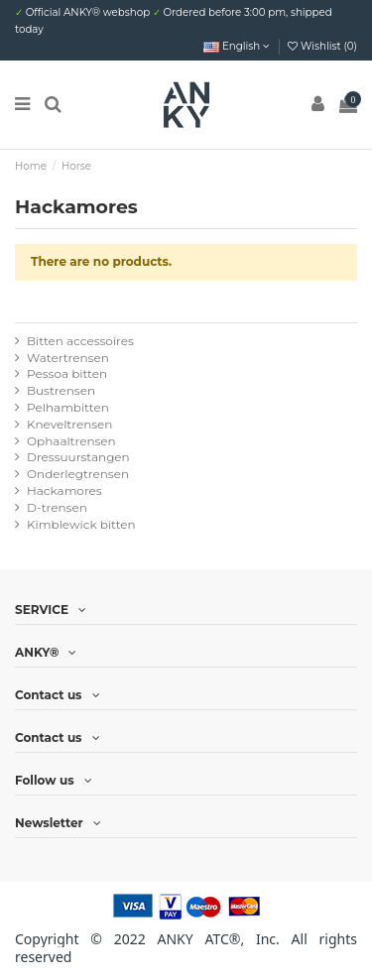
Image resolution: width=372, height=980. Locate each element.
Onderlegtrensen (78, 474)
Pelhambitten (68, 407)
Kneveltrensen (69, 424)
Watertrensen (68, 358)
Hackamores (64, 490)
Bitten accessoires (80, 341)
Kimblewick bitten (81, 524)
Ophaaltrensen (71, 441)
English (237, 46)
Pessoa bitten (67, 373)
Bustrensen (61, 390)
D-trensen (57, 507)
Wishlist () (322, 46)
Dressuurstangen (78, 457)
